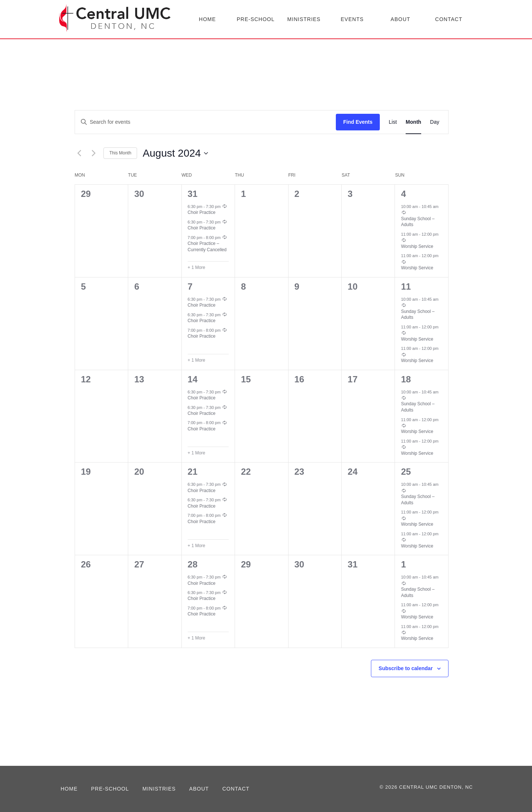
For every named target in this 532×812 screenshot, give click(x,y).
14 (193, 379)
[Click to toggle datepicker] (175, 153)
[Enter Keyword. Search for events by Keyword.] (205, 122)
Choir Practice (202, 212)
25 (406, 472)
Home (207, 19)
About (400, 19)
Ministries (304, 19)
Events (352, 19)
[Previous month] (79, 153)
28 (193, 564)
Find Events (358, 122)
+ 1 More (197, 267)
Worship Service (417, 246)
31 (193, 194)
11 (406, 286)
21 (193, 472)
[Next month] (93, 153)
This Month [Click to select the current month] (120, 153)
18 (406, 379)
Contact (449, 19)
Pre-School (256, 19)
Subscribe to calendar (406, 668)
